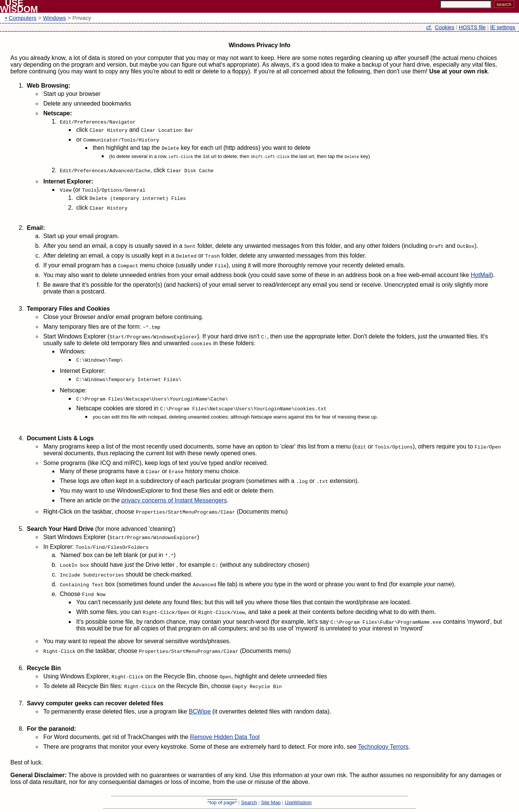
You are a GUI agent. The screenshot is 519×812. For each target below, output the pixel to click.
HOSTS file (472, 27)
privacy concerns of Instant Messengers (174, 500)
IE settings (503, 27)
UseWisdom (298, 802)
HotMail (481, 275)
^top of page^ (222, 802)
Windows (55, 18)
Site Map (271, 802)
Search (249, 802)
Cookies (445, 27)
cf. (429, 27)
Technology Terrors (383, 747)
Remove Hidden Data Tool (225, 737)
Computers (22, 18)
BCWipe (200, 711)
